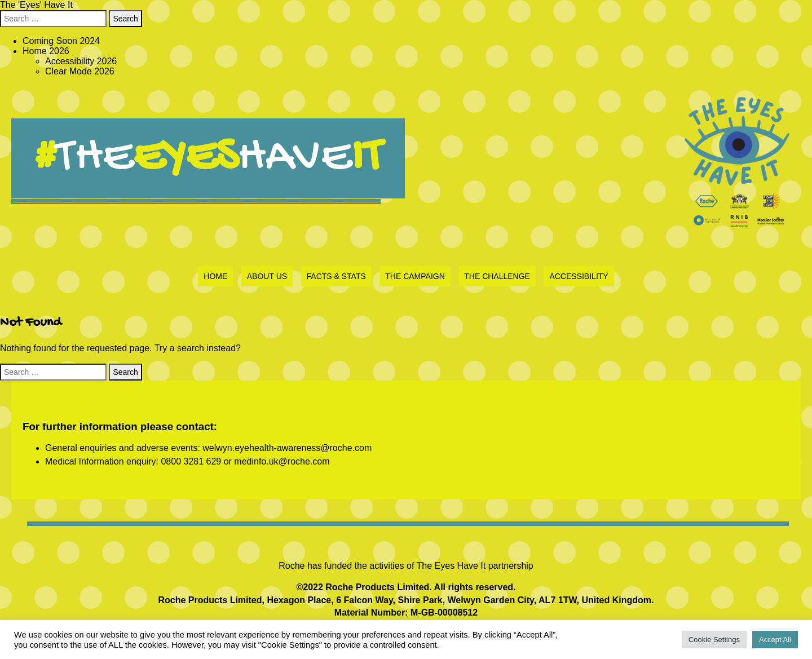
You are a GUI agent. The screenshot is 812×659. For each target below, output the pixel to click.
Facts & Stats (336, 276)
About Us (267, 276)
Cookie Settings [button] (714, 640)
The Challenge (497, 276)
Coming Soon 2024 (61, 41)
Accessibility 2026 (81, 61)
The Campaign (415, 276)
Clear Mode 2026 (80, 71)
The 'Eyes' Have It (36, 5)
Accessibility (579, 276)
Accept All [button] (775, 640)
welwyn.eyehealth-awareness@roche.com (287, 448)
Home (215, 276)
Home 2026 (46, 51)
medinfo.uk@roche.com (282, 461)
